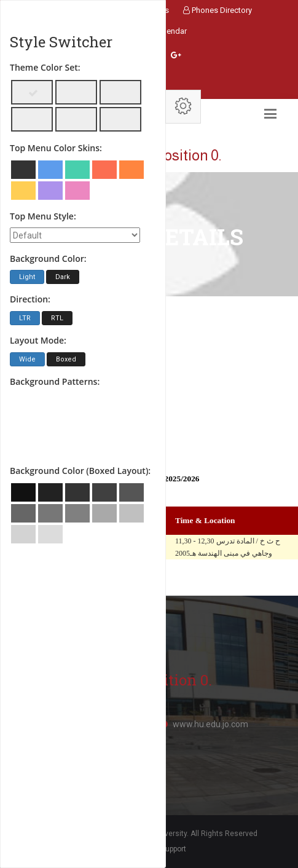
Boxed (66, 359)
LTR (25, 318)
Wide (27, 359)
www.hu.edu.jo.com (210, 724)
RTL (57, 318)
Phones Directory (218, 10)
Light (27, 277)
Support (174, 849)
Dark (63, 277)
